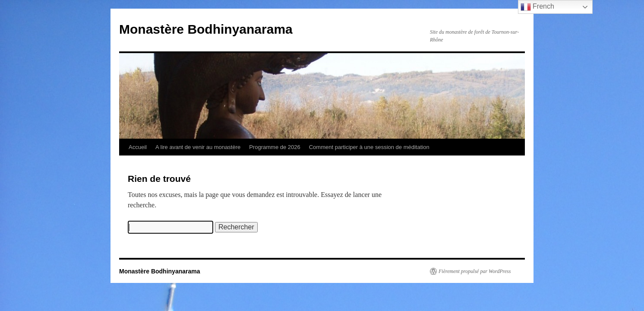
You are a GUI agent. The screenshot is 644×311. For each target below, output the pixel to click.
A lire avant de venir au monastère (198, 147)
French (537, 7)
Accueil (138, 147)
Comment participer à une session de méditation (369, 147)
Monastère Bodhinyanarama (206, 29)
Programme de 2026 (275, 147)
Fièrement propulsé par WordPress (475, 271)
